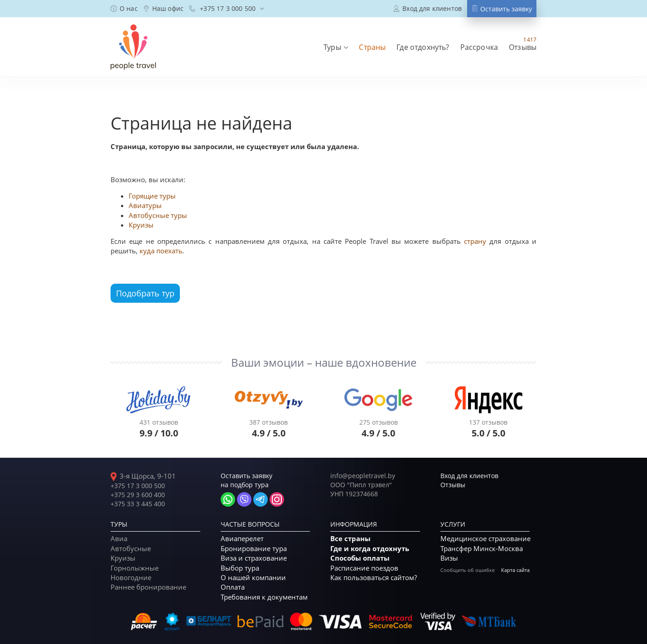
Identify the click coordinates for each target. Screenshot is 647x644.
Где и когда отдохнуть (370, 549)
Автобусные (131, 548)
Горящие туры (152, 196)
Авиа (119, 538)
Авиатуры (145, 205)
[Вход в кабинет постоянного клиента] (427, 8)
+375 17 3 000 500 (138, 486)
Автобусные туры (158, 215)
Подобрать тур (145, 293)
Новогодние (131, 577)
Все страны (350, 539)
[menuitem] (124, 9)
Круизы (141, 225)
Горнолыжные (135, 568)
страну (475, 241)
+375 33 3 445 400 (138, 504)
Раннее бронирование (148, 587)
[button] (336, 47)
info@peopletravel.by (363, 476)
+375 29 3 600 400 (138, 495)
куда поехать (161, 251)
